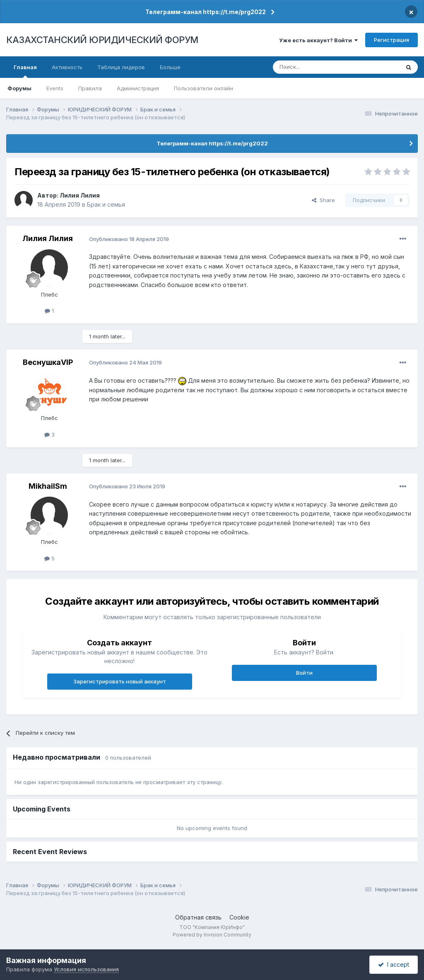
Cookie (239, 917)
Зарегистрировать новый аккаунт (120, 681)
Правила (90, 88)
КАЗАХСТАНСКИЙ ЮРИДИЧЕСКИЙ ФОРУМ (102, 40)
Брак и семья (106, 204)
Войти (304, 673)
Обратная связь (198, 917)
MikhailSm (48, 486)
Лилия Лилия (80, 195)
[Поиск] (313, 67)
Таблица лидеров (121, 67)
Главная (25, 71)
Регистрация (391, 40)
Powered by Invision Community (212, 935)
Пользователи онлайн (204, 88)
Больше (170, 67)
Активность (67, 67)
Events (55, 88)
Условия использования (86, 969)
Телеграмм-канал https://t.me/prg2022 (206, 12)
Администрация (138, 88)
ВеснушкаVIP (48, 362)
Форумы (19, 88)
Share (323, 200)
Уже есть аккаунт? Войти (318, 40)
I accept (394, 964)
